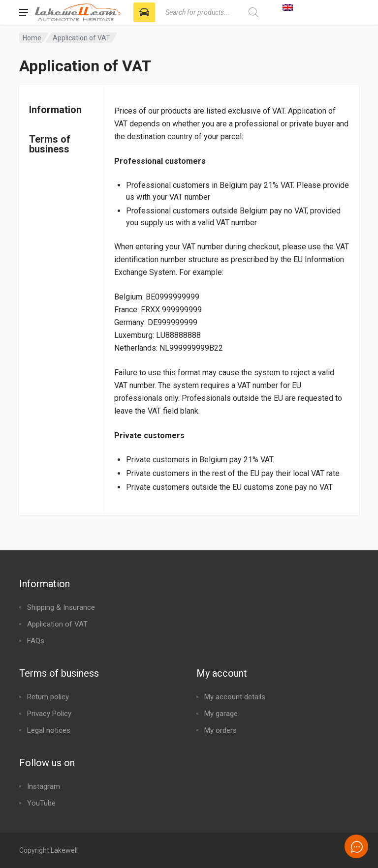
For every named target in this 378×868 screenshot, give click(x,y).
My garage (221, 714)
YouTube (41, 803)
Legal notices (49, 730)
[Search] (253, 12)
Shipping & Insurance (61, 607)
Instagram (44, 786)
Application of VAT (57, 624)
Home (32, 38)
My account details (235, 697)
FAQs (36, 641)
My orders (220, 730)
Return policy (48, 697)
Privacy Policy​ (49, 714)
